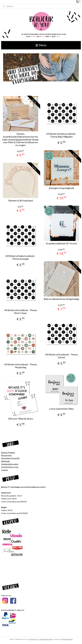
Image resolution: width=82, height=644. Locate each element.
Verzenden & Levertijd (10, 458)
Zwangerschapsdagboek (61, 188)
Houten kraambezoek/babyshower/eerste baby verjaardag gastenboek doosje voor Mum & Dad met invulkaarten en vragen (21, 139)
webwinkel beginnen (46, 639)
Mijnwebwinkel (67, 639)
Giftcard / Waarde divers (21, 419)
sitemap (32, 639)
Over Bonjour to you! (10, 467)
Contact (5, 470)
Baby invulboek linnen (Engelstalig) (61, 299)
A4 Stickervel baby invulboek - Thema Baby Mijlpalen (61, 135)
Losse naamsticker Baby (61, 409)
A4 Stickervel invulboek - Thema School (61, 356)
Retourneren (6, 455)
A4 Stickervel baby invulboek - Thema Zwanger (20, 257)
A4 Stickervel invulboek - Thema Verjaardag (21, 366)
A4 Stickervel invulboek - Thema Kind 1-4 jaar (21, 312)
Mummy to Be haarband (21, 201)
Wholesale (5, 461)
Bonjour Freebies (8, 452)
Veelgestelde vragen (10, 464)
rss (37, 639)
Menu (41, 45)
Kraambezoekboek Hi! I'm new (61, 243)
